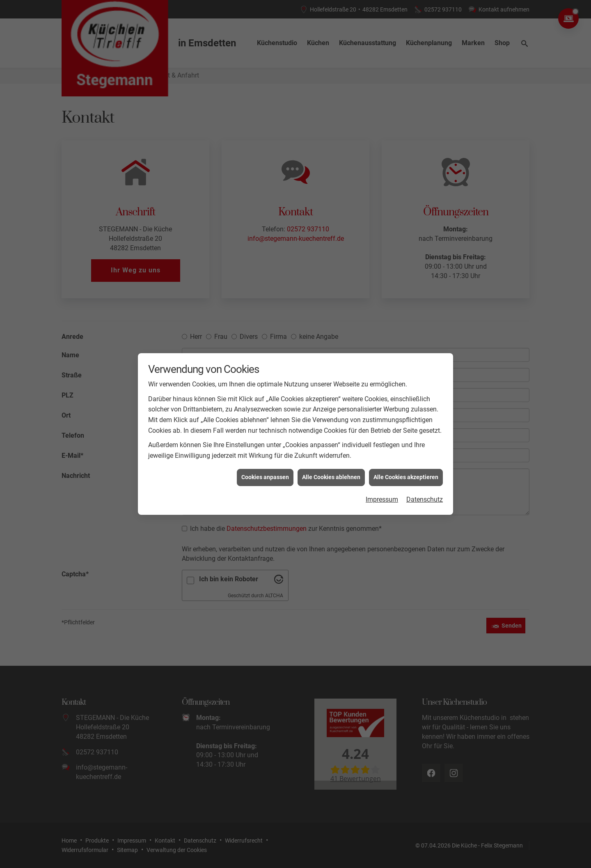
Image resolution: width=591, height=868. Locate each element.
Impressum (382, 454)
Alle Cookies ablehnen (331, 432)
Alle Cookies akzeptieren (406, 432)
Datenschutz (425, 454)
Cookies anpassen (265, 432)
